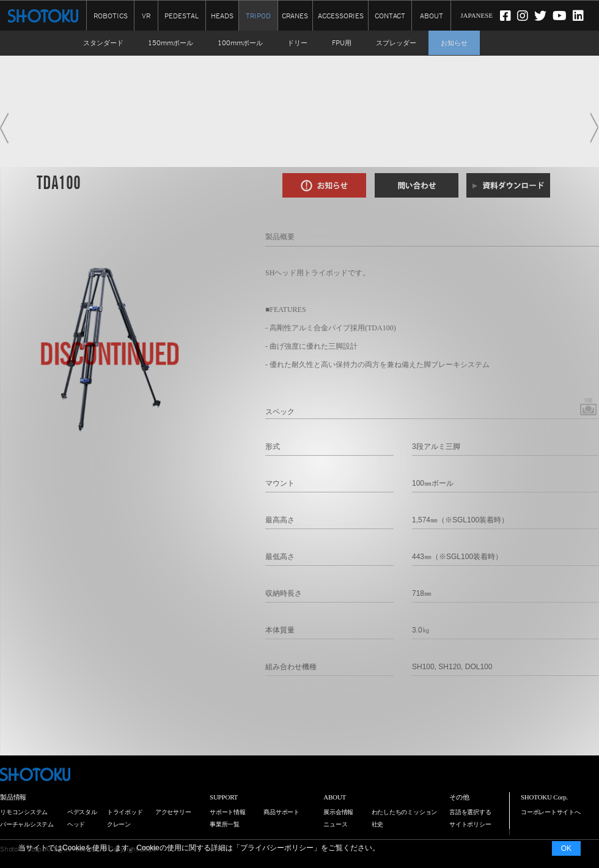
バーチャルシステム (27, 824)
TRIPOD (258, 16)
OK (566, 848)
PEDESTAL (182, 15)
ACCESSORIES (341, 15)
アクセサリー (173, 812)
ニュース (335, 824)
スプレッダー (396, 43)
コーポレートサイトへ (551, 812)
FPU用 (342, 43)
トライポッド (125, 812)
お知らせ (454, 43)
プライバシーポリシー (277, 848)
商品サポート (281, 812)
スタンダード (103, 43)
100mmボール (240, 43)
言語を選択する (470, 812)
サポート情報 (228, 812)
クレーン (119, 824)
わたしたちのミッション (405, 812)
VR (146, 15)
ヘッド (76, 824)
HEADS (222, 15)
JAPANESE (476, 15)
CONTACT (390, 15)
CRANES (295, 15)
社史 (378, 824)
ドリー (297, 43)
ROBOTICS (111, 15)
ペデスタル (82, 812)
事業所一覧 (225, 824)
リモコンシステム (24, 812)
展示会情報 (338, 812)
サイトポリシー (470, 824)
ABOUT (432, 15)
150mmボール (171, 43)
